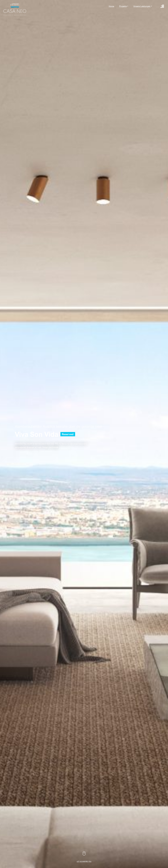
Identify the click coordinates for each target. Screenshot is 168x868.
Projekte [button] (123, 6)
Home (111, 6)
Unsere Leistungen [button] (142, 6)
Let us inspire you (84, 861)
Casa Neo (15, 9)
